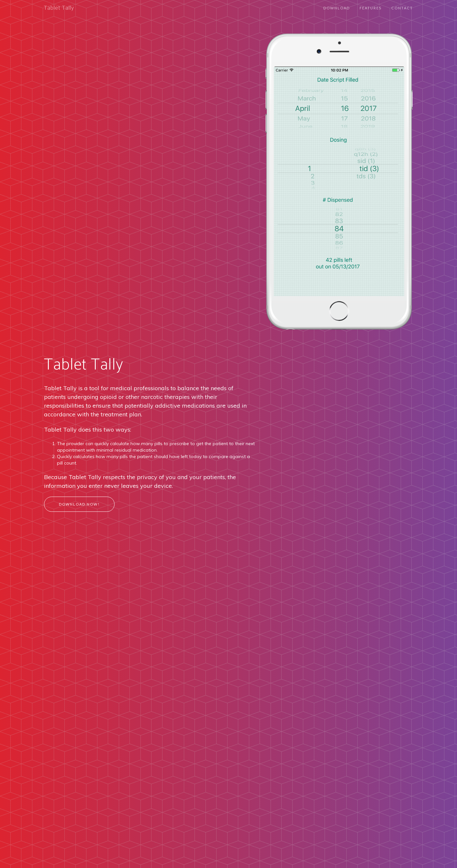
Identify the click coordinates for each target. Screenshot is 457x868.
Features (371, 8)
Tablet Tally (59, 8)
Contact (402, 8)
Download (337, 8)
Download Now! (79, 504)
